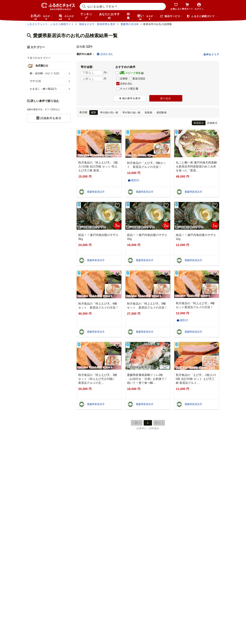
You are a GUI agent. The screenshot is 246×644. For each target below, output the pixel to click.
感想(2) (184, 320)
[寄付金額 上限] (92, 79)
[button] (142, 73)
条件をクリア (211, 54)
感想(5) (135, 180)
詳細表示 (212, 123)
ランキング (86, 16)
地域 (67, 17)
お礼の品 (42, 17)
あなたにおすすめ (109, 16)
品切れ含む (105, 54)
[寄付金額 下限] (92, 73)
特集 (128, 16)
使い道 (147, 17)
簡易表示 (199, 123)
